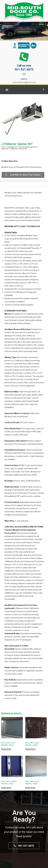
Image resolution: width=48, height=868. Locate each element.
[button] (7, 90)
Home (4, 147)
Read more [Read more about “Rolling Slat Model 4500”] (6, 749)
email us (24, 79)
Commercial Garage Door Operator (20, 148)
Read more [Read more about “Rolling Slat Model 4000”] (30, 788)
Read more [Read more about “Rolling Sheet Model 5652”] (6, 788)
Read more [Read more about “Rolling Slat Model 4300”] (30, 749)
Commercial (12, 147)
